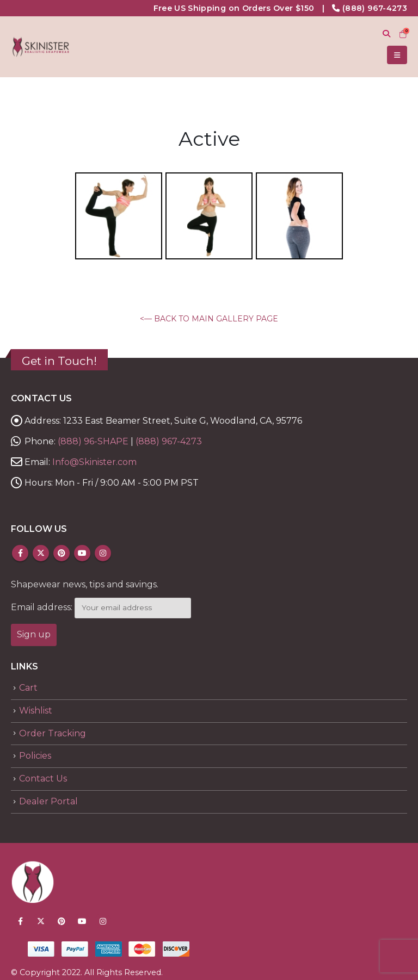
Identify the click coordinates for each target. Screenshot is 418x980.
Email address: (42, 607)
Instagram (103, 553)
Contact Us (43, 779)
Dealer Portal (48, 801)
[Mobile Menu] (397, 55)
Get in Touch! (59, 361)
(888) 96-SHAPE (93, 441)
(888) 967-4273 (375, 8)
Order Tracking (53, 733)
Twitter (41, 553)
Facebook (20, 553)
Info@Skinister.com (94, 462)
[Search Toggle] (386, 34)
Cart (28, 688)
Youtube (82, 553)
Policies (35, 756)
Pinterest (62, 553)
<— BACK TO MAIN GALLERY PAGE (209, 319)
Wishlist (36, 711)
